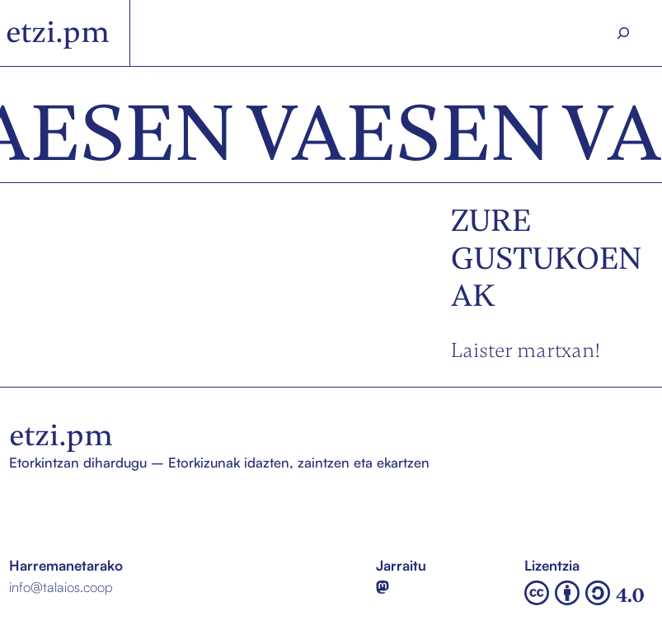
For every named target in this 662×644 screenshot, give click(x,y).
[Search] (623, 33)
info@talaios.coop (61, 587)
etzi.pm (58, 32)
